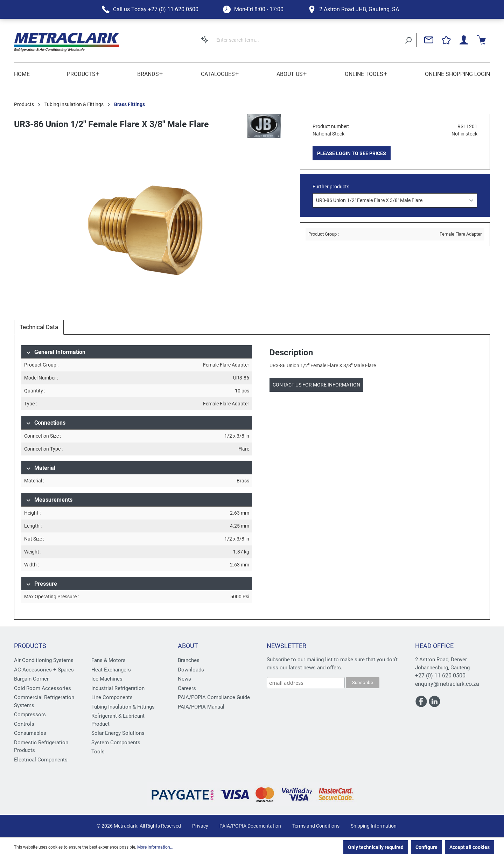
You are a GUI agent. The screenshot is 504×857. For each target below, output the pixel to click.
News (184, 679)
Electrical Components (41, 760)
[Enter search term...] (307, 40)
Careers (187, 688)
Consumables (30, 733)
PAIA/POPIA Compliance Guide (214, 697)
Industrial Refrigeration (118, 688)
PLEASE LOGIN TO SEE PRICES (352, 153)
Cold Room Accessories (43, 688)
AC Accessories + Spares (44, 670)
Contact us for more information (316, 385)
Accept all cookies (470, 847)
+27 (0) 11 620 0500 (440, 675)
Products (30, 646)
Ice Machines (107, 679)
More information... (155, 847)
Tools (98, 752)
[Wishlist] (446, 40)
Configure (426, 847)
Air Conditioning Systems (44, 660)
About (188, 646)
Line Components (112, 697)
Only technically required (376, 847)
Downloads (191, 670)
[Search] (408, 40)
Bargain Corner (31, 679)
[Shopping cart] (481, 40)
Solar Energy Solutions (118, 733)
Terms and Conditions (316, 826)
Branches (189, 660)
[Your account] (464, 40)
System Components (116, 743)
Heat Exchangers (111, 670)
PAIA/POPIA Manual (201, 707)
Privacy (200, 826)
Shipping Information (374, 826)
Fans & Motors (108, 660)
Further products (331, 187)
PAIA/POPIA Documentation (250, 826)
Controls (24, 724)
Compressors (30, 715)
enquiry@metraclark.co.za (447, 684)
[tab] (39, 327)
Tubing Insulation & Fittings (123, 707)
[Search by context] (205, 40)
